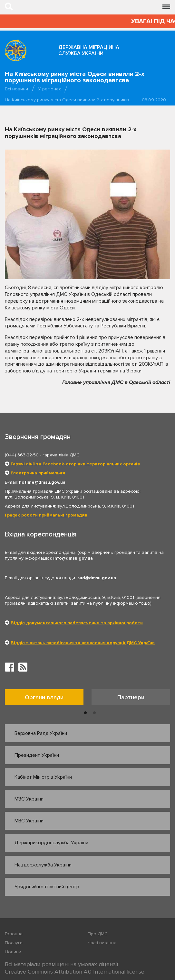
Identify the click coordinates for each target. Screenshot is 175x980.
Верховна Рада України (41, 733)
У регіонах (49, 89)
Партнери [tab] (131, 697)
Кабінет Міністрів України (43, 777)
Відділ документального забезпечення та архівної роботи (77, 623)
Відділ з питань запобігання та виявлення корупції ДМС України (83, 643)
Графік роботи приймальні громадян (46, 515)
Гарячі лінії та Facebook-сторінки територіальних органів (75, 464)
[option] (48, 699)
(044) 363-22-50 (22, 455)
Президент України (37, 755)
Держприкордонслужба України (51, 843)
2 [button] (94, 713)
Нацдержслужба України (43, 865)
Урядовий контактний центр (47, 887)
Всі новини (16, 89)
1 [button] (85, 713)
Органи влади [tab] (44, 697)
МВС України (29, 821)
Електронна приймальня (38, 473)
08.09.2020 (154, 100)
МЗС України (29, 799)
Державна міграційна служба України (89, 50)
